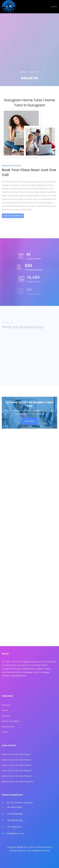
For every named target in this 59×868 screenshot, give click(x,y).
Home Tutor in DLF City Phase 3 (17, 765)
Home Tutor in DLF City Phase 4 (17, 771)
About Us (6, 705)
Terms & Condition (11, 721)
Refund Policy (8, 727)
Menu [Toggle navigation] (54, 7)
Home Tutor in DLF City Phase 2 (17, 760)
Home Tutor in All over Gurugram (18, 782)
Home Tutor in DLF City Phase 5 (17, 776)
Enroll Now (30, 421)
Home (24, 72)
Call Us (5, 732)
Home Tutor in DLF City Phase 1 (16, 754)
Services (6, 716)
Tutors (5, 710)
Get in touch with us (13, 219)
